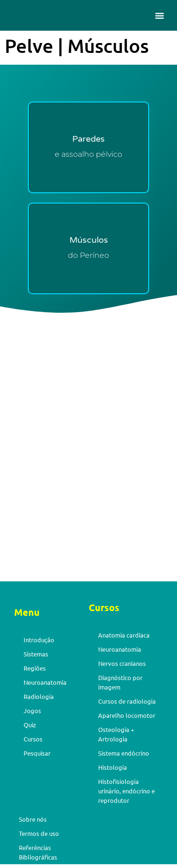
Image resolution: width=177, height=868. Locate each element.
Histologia (113, 767)
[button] (160, 16)
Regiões (35, 668)
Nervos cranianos (122, 663)
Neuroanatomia (45, 682)
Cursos (33, 739)
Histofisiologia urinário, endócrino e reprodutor (126, 791)
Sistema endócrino (124, 753)
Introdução (39, 640)
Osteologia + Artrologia (116, 734)
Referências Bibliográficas (38, 852)
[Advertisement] (88, 485)
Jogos (32, 711)
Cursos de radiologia (127, 701)
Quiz (30, 725)
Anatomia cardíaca (124, 635)
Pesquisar (37, 753)
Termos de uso (39, 833)
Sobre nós (33, 819)
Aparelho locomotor (127, 715)
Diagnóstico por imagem (120, 682)
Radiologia (39, 696)
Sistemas (36, 654)
